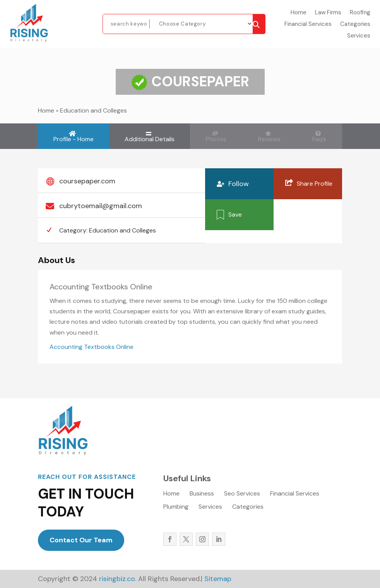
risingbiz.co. (117, 579)
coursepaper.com (87, 181)
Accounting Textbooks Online (92, 347)
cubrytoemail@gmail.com (101, 206)
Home (299, 13)
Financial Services (308, 25)
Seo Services (242, 494)
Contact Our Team (81, 540)
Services (359, 36)
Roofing (360, 13)
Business (202, 494)
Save (235, 214)
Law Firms (328, 13)
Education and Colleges (93, 110)
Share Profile (315, 183)
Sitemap (218, 579)
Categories (355, 25)
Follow (239, 184)
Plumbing (176, 507)
